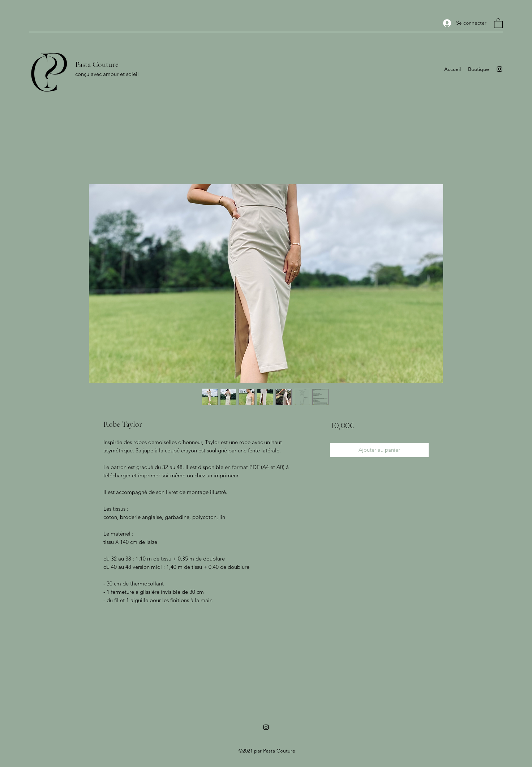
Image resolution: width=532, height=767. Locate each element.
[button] (498, 23)
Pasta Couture (97, 64)
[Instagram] (499, 69)
